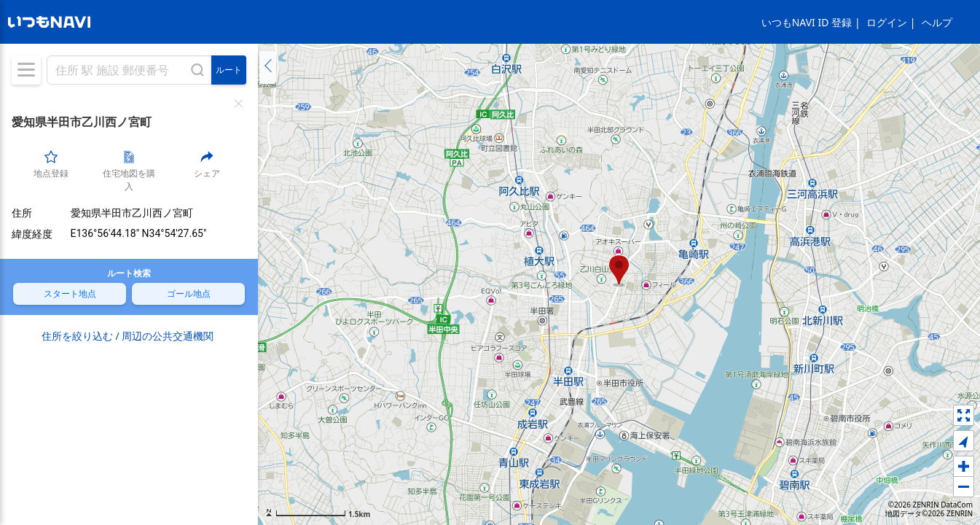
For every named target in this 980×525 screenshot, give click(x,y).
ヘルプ (937, 22)
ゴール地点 (189, 293)
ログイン (887, 22)
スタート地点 (70, 293)
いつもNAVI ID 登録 (807, 22)
